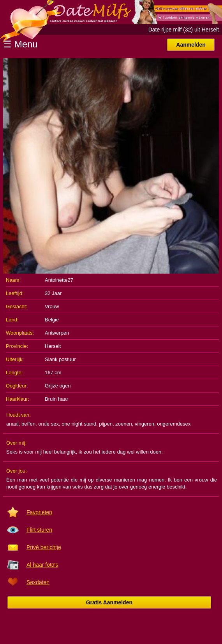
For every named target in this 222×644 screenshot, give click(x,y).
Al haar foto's (42, 565)
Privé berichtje (44, 547)
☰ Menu (20, 44)
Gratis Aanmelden (109, 602)
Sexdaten (38, 582)
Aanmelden (191, 45)
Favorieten (39, 512)
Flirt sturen (39, 530)
